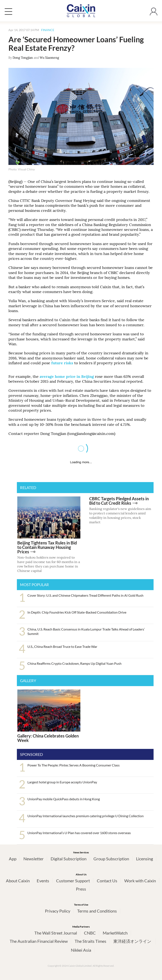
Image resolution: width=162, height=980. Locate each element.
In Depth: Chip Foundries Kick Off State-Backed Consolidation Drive (77, 612)
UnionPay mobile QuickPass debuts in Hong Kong (64, 799)
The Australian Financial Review (39, 941)
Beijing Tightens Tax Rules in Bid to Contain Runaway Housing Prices (47, 547)
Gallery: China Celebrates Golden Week (48, 738)
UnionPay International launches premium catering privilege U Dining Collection (86, 816)
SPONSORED (32, 754)
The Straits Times (90, 941)
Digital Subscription (69, 859)
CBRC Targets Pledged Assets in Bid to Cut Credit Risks (119, 501)
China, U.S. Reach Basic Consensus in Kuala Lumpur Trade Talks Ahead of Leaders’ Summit (86, 631)
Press (81, 889)
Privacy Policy (58, 911)
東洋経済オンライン (133, 941)
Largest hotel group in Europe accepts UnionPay (62, 782)
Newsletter (34, 859)
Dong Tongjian (23, 58)
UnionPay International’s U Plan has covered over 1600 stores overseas (79, 833)
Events (43, 881)
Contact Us (107, 881)
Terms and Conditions (97, 911)
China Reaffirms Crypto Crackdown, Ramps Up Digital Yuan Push (74, 663)
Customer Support (73, 881)
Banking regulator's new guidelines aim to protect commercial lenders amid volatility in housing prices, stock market (120, 515)
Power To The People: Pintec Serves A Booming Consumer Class (74, 765)
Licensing (144, 859)
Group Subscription (111, 859)
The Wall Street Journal (56, 933)
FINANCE (48, 30)
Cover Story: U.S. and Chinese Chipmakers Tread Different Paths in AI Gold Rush (85, 595)
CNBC (90, 933)
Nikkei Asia (81, 950)
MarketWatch (115, 933)
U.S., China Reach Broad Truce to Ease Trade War (62, 646)
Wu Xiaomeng (49, 58)
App (13, 859)
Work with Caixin (140, 881)
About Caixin (18, 881)
